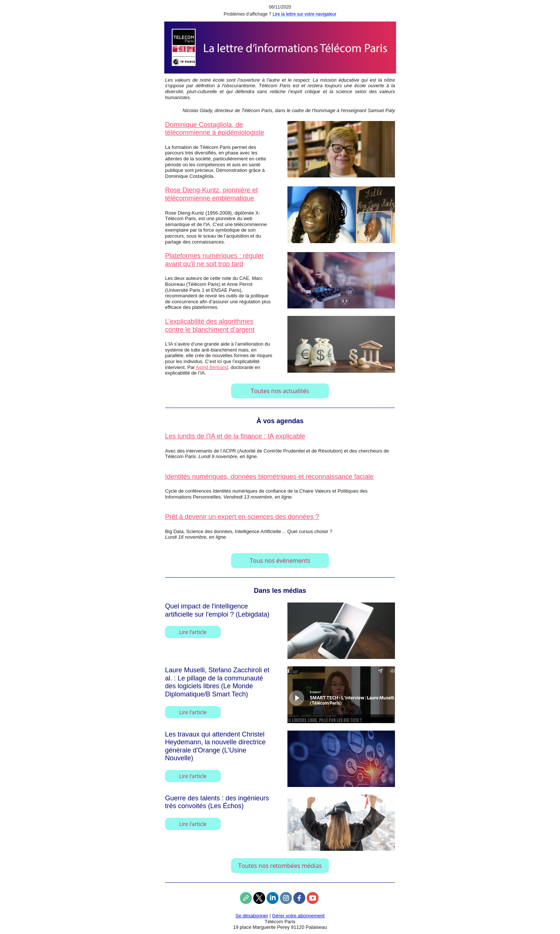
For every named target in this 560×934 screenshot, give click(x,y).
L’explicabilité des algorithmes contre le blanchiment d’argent (210, 326)
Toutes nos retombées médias (280, 866)
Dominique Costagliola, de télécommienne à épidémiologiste (215, 129)
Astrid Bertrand (212, 367)
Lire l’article (193, 632)
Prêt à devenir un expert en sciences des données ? (242, 517)
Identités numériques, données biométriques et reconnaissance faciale (269, 477)
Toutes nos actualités (280, 391)
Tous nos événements (280, 561)
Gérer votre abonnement (299, 916)
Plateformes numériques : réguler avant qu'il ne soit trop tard (214, 260)
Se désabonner (252, 916)
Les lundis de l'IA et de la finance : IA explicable (235, 436)
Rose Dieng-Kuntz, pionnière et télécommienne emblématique (211, 194)
